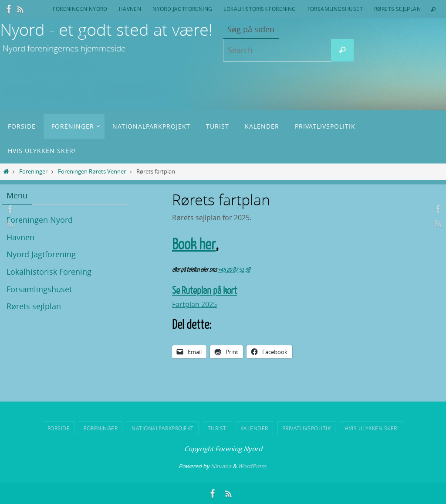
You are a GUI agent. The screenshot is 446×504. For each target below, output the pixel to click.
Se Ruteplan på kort (204, 291)
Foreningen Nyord (80, 9)
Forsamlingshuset (335, 9)
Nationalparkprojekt (163, 428)
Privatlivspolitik (307, 428)
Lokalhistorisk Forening (260, 9)
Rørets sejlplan (397, 9)
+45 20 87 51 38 (234, 270)
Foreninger (33, 172)
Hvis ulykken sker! (372, 428)
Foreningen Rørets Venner (92, 172)
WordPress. (253, 466)
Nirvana (221, 466)
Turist (217, 428)
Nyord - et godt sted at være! (106, 29)
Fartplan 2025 (194, 304)
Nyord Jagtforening (182, 9)
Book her (194, 245)
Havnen (130, 9)
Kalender (254, 428)
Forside (59, 428)
